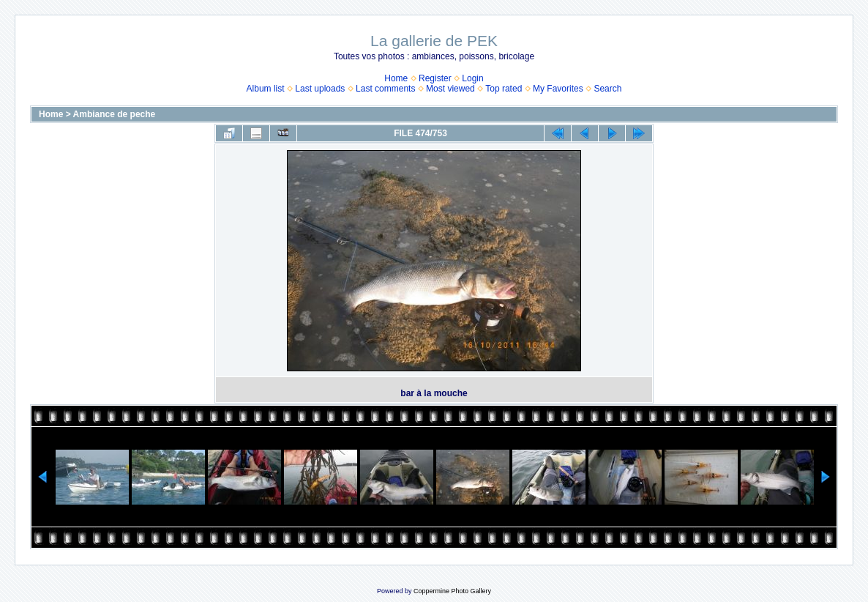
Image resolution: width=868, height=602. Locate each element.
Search (607, 89)
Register (435, 78)
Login (472, 78)
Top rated (504, 89)
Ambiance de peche (115, 114)
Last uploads (320, 89)
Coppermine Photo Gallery (452, 591)
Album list (266, 89)
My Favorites (558, 89)
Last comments (385, 89)
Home (396, 78)
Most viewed (450, 89)
